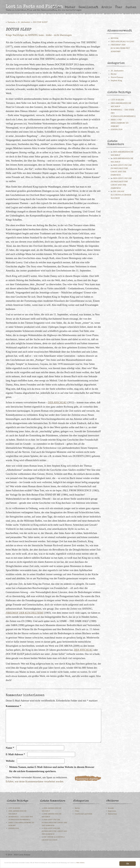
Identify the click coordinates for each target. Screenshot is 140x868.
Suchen (131, 7)
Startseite (11, 22)
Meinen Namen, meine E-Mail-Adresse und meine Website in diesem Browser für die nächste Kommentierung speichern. (52, 769)
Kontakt (111, 808)
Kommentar (13, 706)
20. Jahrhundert (24, 22)
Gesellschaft (88, 7)
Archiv (107, 7)
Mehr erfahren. (23, 865)
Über (119, 7)
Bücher (70, 7)
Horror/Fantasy (117, 77)
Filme (57, 7)
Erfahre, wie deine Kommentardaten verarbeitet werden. (35, 781)
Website (10, 761)
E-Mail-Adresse (15, 754)
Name (10, 748)
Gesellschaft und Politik (83, 814)
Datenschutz (112, 814)
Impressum (112, 811)
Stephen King (116, 80)
